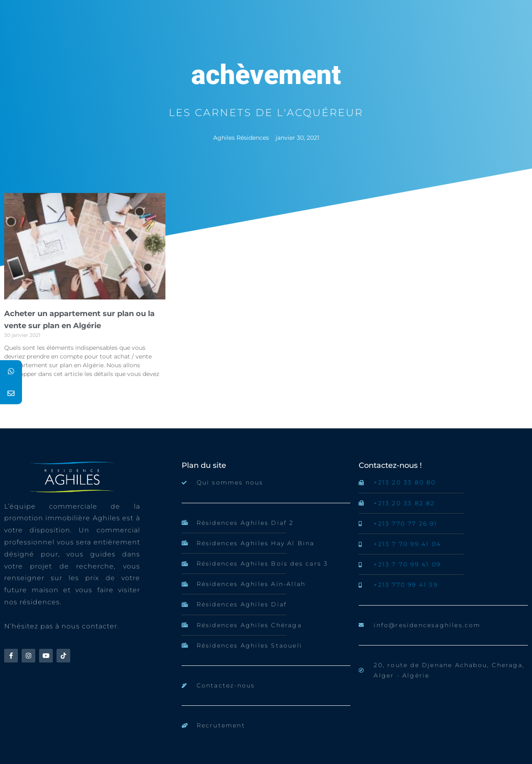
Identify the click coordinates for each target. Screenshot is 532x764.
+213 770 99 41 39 (405, 585)
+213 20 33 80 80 (405, 482)
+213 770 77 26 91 (405, 524)
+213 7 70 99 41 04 (407, 544)
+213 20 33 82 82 (404, 503)
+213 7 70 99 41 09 (407, 564)
